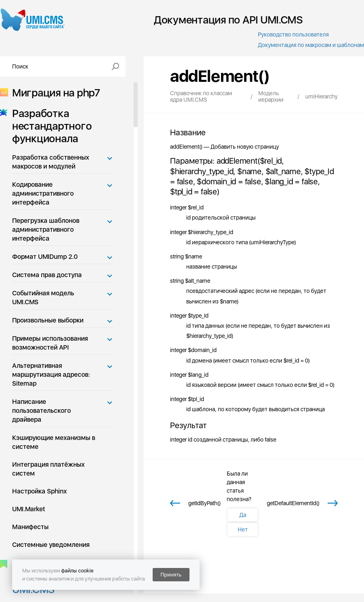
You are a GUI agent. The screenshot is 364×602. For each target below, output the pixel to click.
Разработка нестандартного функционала (49, 126)
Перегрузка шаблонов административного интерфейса (46, 229)
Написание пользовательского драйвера (42, 411)
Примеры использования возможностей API (50, 343)
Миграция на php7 (54, 93)
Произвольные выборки (48, 320)
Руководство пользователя (293, 34)
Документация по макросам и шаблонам (311, 45)
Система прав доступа (47, 275)
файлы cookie (77, 571)
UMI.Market (29, 509)
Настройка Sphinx (39, 491)
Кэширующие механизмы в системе (54, 442)
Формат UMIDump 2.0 (45, 257)
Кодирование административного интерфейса (43, 193)
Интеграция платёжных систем (48, 469)
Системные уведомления (51, 545)
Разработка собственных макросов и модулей (51, 162)
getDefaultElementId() (293, 503)
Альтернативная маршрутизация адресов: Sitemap (51, 375)
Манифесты (30, 527)
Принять (171, 575)
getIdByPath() (204, 503)
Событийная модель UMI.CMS (43, 298)
